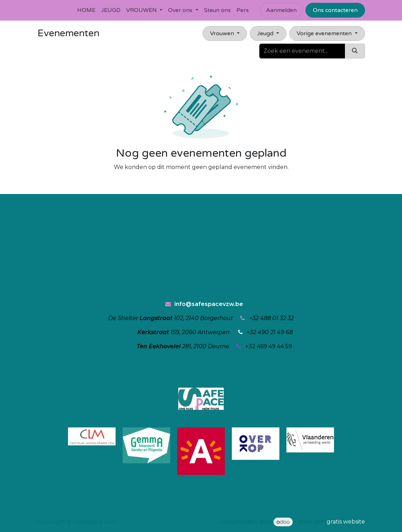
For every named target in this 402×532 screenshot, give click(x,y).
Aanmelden (281, 10)
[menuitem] (86, 10)
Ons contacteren (335, 10)
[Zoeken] (355, 51)
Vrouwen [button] (223, 33)
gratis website (346, 522)
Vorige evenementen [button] (325, 33)
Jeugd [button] (266, 33)
